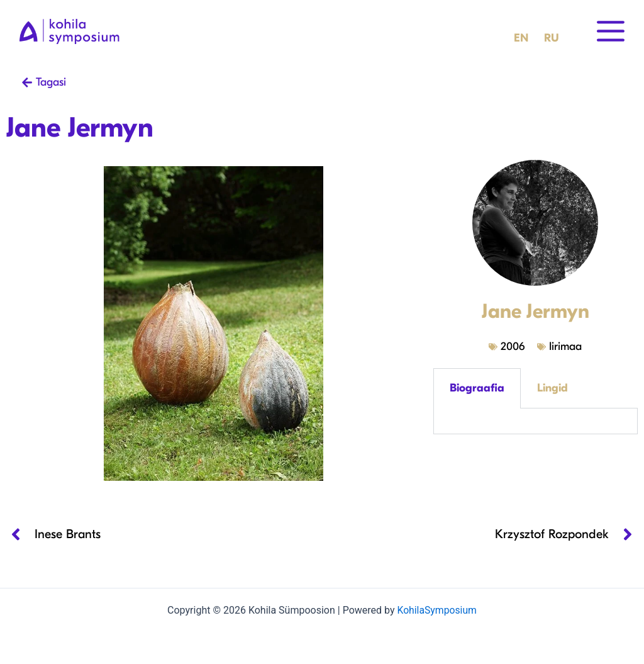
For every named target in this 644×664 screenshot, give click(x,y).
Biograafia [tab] (477, 388)
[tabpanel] (535, 421)
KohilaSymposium (436, 610)
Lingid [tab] (552, 388)
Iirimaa (565, 346)
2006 (513, 346)
